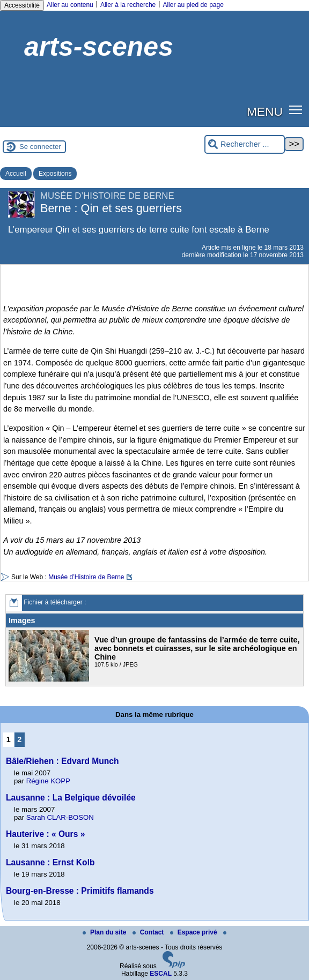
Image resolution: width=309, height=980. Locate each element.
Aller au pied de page (193, 5)
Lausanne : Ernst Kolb (50, 862)
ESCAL (161, 974)
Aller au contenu (70, 5)
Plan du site (105, 932)
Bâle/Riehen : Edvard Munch (62, 761)
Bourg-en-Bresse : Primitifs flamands (80, 891)
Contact (149, 932)
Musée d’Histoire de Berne (86, 577)
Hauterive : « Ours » (45, 834)
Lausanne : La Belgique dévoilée (71, 798)
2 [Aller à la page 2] (19, 739)
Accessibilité (22, 5)
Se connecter (40, 147)
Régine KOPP (48, 781)
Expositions (55, 174)
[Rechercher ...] (245, 144)
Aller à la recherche (128, 5)
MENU (265, 111)
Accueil (16, 174)
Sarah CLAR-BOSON (60, 817)
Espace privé (194, 932)
